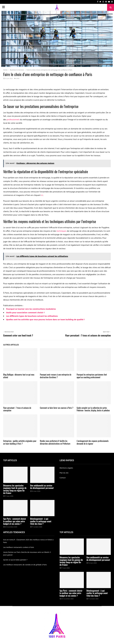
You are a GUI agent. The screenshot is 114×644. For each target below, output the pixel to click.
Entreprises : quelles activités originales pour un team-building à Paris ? (20, 442)
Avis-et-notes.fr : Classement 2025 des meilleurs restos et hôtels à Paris (28, 541)
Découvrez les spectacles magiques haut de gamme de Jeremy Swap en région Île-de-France (15, 489)
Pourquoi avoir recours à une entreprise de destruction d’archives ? (56, 376)
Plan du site (64, 473)
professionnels (13, 120)
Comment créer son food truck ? (18, 335)
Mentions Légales (66, 468)
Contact (63, 478)
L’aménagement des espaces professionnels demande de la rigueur (93, 442)
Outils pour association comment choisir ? (25, 313)
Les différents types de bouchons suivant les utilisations (32, 316)
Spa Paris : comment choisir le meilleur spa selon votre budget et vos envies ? (15, 521)
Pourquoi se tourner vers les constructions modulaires (31, 309)
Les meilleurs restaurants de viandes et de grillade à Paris (25, 565)
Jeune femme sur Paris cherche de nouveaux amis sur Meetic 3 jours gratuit (27, 554)
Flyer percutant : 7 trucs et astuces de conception (88, 335)
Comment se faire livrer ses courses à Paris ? (57, 408)
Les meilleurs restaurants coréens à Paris (19, 547)
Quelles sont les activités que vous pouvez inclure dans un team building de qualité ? (45, 320)
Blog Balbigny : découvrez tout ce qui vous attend (19, 376)
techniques (61, 231)
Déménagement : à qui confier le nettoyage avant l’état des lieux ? (41, 521)
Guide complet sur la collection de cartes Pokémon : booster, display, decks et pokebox (93, 409)
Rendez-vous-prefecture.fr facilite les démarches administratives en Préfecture (55, 442)
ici (42, 195)
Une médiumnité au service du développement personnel (42, 487)
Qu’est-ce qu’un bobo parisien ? (15, 560)
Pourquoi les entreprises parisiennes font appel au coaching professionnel (92, 376)
